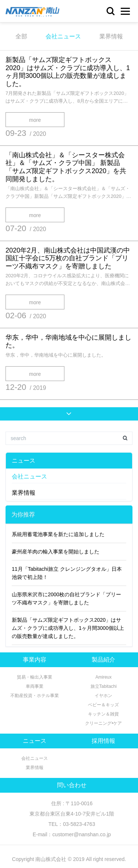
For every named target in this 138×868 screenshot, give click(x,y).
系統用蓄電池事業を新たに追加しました (58, 534)
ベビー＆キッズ (103, 705)
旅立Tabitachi (104, 686)
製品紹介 (103, 660)
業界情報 (111, 36)
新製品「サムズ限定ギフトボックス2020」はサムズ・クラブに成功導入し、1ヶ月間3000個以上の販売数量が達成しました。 (68, 72)
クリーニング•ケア (103, 723)
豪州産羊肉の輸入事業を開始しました (56, 552)
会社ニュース (63, 36)
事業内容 (35, 660)
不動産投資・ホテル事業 (35, 696)
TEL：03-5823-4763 (72, 824)
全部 (21, 36)
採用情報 (103, 741)
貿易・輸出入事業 (35, 677)
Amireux (103, 677)
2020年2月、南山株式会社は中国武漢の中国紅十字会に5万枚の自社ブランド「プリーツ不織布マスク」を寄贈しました (68, 258)
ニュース (24, 461)
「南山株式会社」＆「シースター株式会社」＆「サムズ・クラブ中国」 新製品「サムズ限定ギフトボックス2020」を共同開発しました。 (66, 167)
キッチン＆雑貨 (103, 714)
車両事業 (35, 686)
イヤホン (103, 696)
